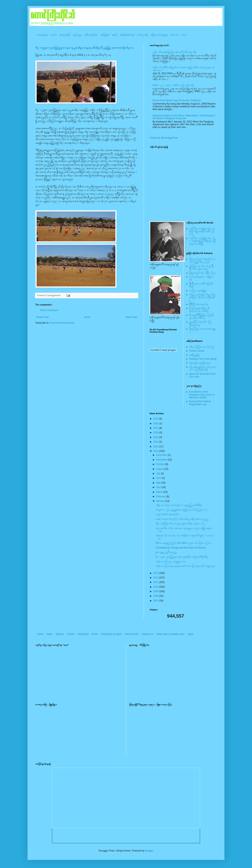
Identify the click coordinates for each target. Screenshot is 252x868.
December (162, 455)
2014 (156, 451)
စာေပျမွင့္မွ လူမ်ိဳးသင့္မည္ (166, 552)
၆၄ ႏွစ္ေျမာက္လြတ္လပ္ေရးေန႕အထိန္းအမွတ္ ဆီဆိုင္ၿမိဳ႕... (183, 557)
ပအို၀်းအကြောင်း (91, 35)
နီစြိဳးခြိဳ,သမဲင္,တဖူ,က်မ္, (199, 304)
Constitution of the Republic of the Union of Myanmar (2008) (202, 395)
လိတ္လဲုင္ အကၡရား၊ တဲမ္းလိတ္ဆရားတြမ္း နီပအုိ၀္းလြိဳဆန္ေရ (202, 297)
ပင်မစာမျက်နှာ (42, 35)
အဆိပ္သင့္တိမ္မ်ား (195, 355)
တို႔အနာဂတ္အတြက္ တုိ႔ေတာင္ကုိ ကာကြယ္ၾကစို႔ (203, 368)
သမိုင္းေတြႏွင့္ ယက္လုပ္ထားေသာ (171, 561)
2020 (156, 433)
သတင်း (53, 35)
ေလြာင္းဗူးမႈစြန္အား (198, 291)
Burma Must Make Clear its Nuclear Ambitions (177, 100)
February (161, 497)
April (159, 487)
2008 (156, 596)
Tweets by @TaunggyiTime (164, 138)
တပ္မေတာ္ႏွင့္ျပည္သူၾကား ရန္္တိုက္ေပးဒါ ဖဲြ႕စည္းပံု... (183, 510)
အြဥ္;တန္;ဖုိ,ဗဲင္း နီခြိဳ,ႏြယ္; (203, 273)
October (161, 464)
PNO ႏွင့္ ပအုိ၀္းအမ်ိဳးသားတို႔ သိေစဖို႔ (174, 85)
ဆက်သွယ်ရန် (142, 35)
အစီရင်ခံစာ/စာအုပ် (127, 35)
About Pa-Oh (132, 634)
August (160, 469)
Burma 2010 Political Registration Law (200, 403)
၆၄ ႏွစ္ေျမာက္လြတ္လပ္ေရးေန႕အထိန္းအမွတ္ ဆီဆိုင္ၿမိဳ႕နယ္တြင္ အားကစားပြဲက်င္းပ (85, 48)
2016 (156, 442)
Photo (95, 634)
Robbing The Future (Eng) (203, 359)
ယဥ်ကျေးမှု (77, 35)
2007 (156, 601)
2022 (156, 423)
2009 (156, 591)
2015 (156, 447)
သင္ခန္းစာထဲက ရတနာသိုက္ (167, 514)
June (159, 478)
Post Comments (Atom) (62, 323)
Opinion (60, 634)
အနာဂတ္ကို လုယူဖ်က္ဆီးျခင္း (200, 363)
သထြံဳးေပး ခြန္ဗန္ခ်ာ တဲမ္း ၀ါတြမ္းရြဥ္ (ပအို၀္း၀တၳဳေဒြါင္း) (202, 231)
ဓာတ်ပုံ (115, 35)
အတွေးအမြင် (65, 35)
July (159, 473)
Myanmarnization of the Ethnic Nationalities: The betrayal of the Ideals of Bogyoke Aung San (184, 117)
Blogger (149, 851)
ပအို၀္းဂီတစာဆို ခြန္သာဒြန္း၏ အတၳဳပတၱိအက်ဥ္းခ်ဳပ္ (174, 52)
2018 (156, 437)
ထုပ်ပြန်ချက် (105, 35)
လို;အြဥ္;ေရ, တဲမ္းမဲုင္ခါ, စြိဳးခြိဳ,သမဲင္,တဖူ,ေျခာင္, (202, 267)
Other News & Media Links (170, 634)
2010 (156, 587)
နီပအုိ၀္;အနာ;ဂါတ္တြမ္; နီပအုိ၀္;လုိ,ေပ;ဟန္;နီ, (200, 310)
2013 (156, 573)
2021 (156, 428)
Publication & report (111, 634)
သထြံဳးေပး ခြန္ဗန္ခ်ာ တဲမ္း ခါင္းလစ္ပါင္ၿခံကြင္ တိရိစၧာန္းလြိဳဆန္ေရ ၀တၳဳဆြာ (202, 241)
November (162, 460)
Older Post (131, 317)
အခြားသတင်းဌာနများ (159, 35)
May (159, 483)
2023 (156, 419)
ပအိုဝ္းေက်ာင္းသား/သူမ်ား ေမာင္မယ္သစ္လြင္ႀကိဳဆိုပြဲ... (179, 505)
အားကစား (175, 35)
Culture (71, 634)
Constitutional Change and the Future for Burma (181, 548)
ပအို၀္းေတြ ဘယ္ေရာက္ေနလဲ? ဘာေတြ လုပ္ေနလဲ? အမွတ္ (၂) (185, 566)
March (160, 492)
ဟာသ (184, 35)
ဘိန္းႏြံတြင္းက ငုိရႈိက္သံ (202, 347)
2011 (156, 582)
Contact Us (147, 634)
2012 (156, 578)
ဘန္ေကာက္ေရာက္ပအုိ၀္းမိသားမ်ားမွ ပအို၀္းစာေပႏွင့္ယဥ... (183, 519)
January (161, 501)
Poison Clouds (197, 351)
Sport (190, 634)
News (50, 634)
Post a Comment (49, 310)
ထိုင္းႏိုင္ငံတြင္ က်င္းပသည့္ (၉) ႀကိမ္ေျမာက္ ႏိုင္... (181, 523)
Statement (83, 634)
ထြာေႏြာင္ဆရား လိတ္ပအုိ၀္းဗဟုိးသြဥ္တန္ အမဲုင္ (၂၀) (202, 260)
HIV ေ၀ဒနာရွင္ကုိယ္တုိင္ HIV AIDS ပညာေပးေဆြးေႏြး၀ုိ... (184, 543)
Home (87, 317)
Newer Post (43, 317)
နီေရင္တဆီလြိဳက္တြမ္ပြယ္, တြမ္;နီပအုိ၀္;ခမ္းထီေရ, (202, 316)
